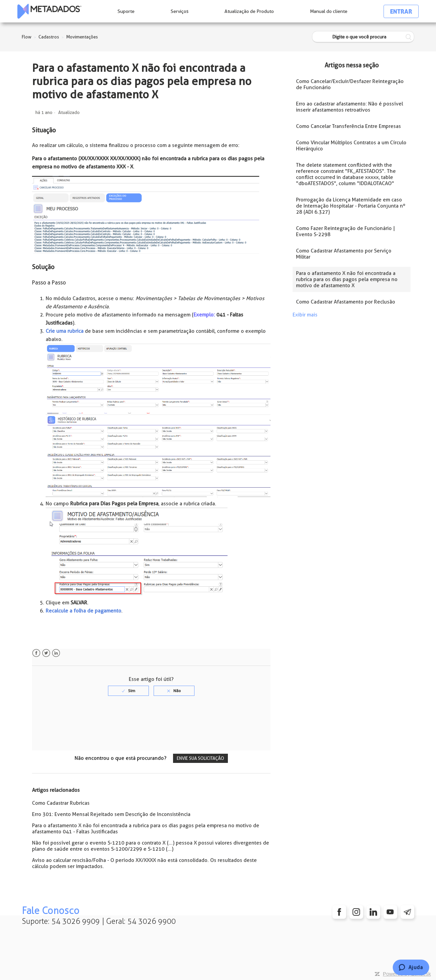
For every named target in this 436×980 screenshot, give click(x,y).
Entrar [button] (401, 11)
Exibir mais (305, 315)
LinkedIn (56, 653)
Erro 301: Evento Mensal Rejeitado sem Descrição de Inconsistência (111, 814)
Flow (27, 37)
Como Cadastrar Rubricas (61, 803)
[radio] (128, 691)
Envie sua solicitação (200, 758)
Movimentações (82, 37)
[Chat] (411, 967)
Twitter (46, 653)
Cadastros (49, 37)
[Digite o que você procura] (363, 37)
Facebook (36, 653)
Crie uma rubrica (65, 331)
